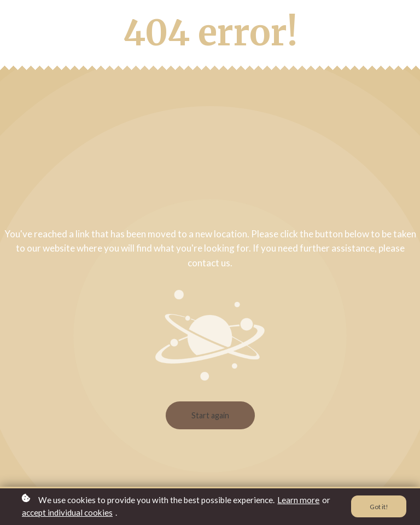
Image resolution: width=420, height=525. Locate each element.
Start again (210, 415)
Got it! (379, 506)
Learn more (298, 500)
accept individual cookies (67, 512)
